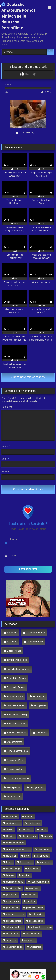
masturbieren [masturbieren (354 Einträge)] (12, 901)
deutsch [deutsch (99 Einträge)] (48, 836)
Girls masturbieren (16, 705)
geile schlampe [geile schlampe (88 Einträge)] (13, 869)
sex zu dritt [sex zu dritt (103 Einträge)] (11, 940)
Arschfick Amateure (36, 633)
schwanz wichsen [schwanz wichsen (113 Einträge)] (14, 927)
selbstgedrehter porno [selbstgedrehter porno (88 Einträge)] (41, 927)
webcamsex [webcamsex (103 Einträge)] (36, 947)
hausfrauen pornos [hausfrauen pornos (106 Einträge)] (40, 882)
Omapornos (41, 733)
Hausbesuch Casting (17, 715)
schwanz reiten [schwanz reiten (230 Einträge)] (36, 921)
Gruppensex (40, 705)
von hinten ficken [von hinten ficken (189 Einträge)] (14, 947)
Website (6, 472)
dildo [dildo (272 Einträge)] (26, 856)
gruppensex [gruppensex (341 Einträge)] (34, 869)
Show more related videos (28, 377)
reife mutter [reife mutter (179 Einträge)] (37, 914)
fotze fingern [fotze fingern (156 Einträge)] (26, 862)
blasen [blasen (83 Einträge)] (43, 830)
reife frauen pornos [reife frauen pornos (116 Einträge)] (15, 914)
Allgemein (12, 633)
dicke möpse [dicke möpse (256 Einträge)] (44, 849)
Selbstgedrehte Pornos (18, 778)
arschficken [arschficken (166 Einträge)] (27, 830)
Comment (7, 407)
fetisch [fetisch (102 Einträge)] (9, 862)
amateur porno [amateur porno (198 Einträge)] (13, 823)
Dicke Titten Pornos (16, 678)
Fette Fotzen (39, 696)
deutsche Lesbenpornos (19, 669)
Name (5, 446)
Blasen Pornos (14, 651)
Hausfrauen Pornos (16, 724)
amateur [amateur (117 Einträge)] (29, 817)
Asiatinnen (12, 642)
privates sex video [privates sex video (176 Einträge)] (35, 908)
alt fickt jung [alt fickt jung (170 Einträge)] (12, 817)
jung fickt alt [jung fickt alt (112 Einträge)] (12, 895)
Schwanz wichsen (16, 769)
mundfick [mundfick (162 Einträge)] (31, 901)
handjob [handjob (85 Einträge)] (10, 875)
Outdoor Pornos (15, 742)
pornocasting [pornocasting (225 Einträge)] (12, 908)
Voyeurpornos (14, 796)
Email (5, 459)
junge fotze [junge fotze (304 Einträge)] (34, 888)
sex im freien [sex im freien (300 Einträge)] (12, 934)
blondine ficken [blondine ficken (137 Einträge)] (29, 836)
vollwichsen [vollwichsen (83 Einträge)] (30, 940)
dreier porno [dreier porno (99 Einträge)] (42, 856)
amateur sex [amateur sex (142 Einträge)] (34, 823)
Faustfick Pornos (15, 696)
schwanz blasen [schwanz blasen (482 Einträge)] (14, 921)
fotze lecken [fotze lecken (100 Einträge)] (45, 862)
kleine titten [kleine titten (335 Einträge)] (31, 895)
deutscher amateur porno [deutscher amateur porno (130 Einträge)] (18, 849)
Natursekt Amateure (17, 733)
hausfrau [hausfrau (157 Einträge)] (26, 875)
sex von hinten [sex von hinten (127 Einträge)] (33, 934)
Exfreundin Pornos (16, 687)
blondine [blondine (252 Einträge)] (10, 836)
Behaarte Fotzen (35, 642)
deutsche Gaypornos (17, 660)
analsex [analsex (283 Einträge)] (10, 830)
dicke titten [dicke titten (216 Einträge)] (11, 856)
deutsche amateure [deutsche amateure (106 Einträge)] (15, 843)
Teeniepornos (13, 787)
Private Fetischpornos (17, 751)
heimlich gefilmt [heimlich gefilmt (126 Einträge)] (14, 888)
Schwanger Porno (16, 760)
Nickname (15, 539)
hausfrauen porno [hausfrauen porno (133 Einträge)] (15, 882)
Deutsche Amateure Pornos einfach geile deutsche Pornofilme (18, 16)
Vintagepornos (37, 787)
